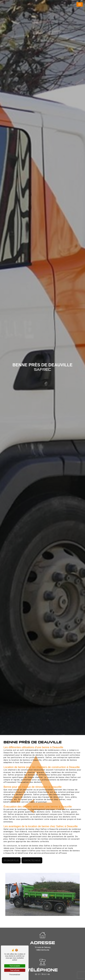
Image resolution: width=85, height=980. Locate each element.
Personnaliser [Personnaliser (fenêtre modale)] (15, 975)
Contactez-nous (32, 860)
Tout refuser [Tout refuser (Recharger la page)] (15, 970)
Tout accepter (15, 966)
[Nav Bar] (80, 4)
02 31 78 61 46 (42, 974)
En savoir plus (11, 860)
